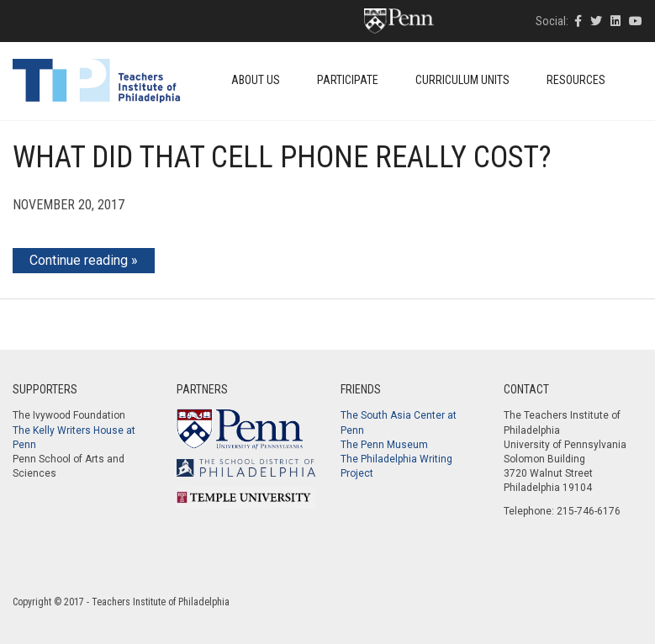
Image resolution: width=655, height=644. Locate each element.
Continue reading (79, 260)
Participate (348, 80)
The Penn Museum (384, 445)
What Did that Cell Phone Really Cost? (282, 157)
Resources (576, 80)
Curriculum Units (462, 80)
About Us (256, 80)
